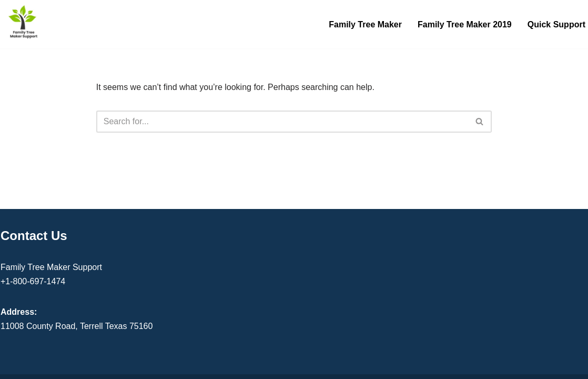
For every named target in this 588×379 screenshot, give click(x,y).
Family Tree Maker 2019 (465, 24)
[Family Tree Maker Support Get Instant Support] (24, 22)
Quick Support (556, 24)
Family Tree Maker (365, 24)
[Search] (282, 122)
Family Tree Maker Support (51, 267)
